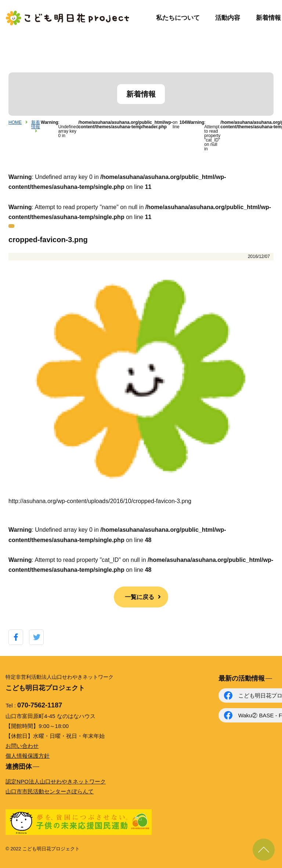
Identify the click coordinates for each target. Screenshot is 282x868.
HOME (15, 122)
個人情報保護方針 (28, 756)
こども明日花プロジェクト (68, 18)
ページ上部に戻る (264, 850)
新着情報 (268, 18)
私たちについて (178, 18)
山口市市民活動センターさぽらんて (50, 791)
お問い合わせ (22, 746)
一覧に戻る (140, 597)
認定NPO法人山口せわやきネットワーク (56, 781)
